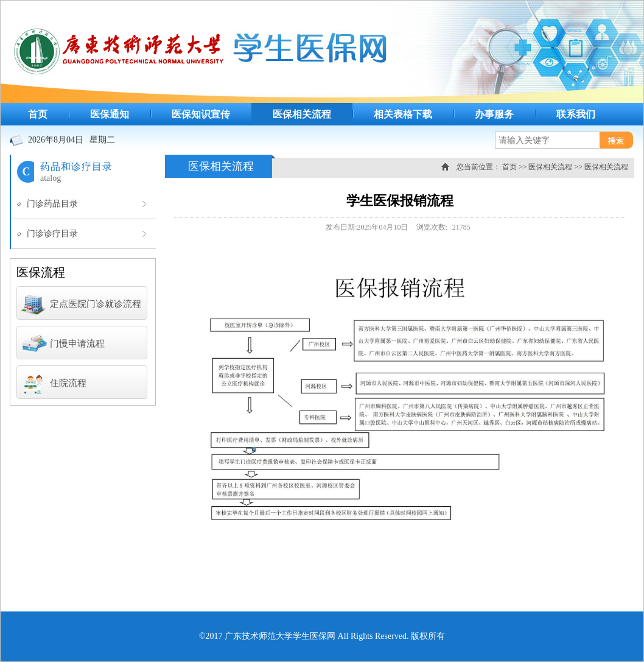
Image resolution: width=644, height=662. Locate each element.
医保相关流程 (302, 114)
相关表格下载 (403, 114)
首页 (38, 114)
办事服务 (494, 114)
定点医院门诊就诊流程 (80, 305)
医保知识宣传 (201, 114)
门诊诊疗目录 (52, 234)
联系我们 (576, 114)
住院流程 (53, 384)
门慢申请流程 (62, 345)
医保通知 (110, 114)
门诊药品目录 (52, 204)
